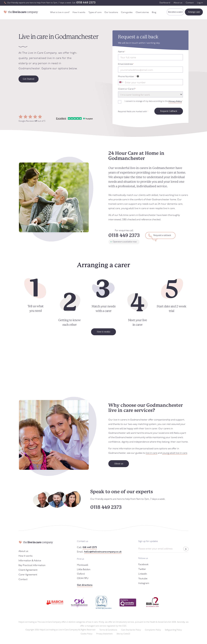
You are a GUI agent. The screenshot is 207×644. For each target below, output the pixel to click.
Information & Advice (30, 561)
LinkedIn (143, 574)
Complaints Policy (153, 630)
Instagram (144, 583)
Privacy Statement (104, 634)
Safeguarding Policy (173, 630)
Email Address (126, 64)
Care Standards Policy (131, 630)
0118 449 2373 (86, 2)
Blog (154, 12)
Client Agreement (28, 570)
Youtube (143, 579)
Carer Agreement (28, 575)
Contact (190, 3)
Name (122, 52)
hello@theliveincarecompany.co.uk (103, 552)
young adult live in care (175, 453)
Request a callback (162, 235)
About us (178, 3)
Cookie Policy (86, 634)
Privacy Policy (175, 101)
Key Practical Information (32, 565)
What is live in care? (60, 12)
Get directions (85, 585)
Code (127, 634)
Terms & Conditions (108, 630)
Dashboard (165, 3)
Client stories (142, 12)
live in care (152, 453)
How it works (79, 12)
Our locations (111, 12)
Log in (200, 3)
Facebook (143, 565)
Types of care (95, 12)
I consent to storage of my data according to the (154, 101)
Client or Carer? (127, 89)
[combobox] (121, 82)
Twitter (142, 569)
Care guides (127, 12)
